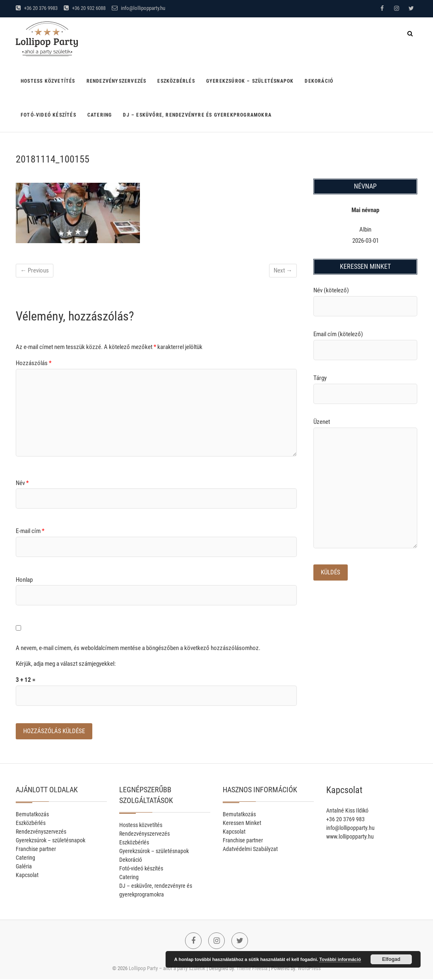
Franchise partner (36, 850)
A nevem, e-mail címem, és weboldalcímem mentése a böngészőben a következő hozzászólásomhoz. (138, 648)
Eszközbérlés (176, 81)
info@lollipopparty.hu (138, 8)
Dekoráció (319, 81)
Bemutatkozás (32, 815)
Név (22, 483)
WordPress (309, 969)
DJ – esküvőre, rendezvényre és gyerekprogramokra (197, 115)
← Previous (35, 270)
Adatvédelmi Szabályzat (250, 850)
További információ (340, 959)
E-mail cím (30, 531)
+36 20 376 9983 (37, 8)
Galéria (24, 867)
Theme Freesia (252, 969)
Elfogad (391, 959)
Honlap (24, 580)
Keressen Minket (242, 824)
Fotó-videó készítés (48, 115)
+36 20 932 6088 (85, 8)
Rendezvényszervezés (117, 81)
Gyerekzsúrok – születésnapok (250, 81)
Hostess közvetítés (48, 81)
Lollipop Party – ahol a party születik (167, 969)
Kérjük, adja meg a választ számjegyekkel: (66, 664)
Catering (100, 115)
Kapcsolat (27, 876)
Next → (283, 270)
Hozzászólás (34, 363)
